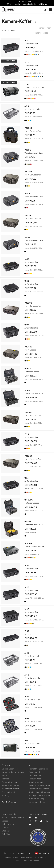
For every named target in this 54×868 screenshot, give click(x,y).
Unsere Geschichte (10, 769)
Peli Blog (6, 834)
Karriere (6, 779)
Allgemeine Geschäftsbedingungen (19, 857)
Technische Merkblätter (40, 786)
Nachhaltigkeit (9, 792)
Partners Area (35, 779)
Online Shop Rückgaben (40, 792)
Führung (6, 796)
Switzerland (42, 853)
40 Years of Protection (12, 789)
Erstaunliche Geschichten (13, 818)
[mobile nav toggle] (50, 9)
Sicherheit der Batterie (39, 789)
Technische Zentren (11, 786)
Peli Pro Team (8, 824)
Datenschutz (42, 857)
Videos (5, 821)
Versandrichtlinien (37, 802)
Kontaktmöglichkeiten (39, 769)
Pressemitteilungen (11, 782)
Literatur (6, 828)
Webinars (6, 831)
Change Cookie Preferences (28, 861)
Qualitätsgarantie (37, 782)
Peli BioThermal (10, 802)
